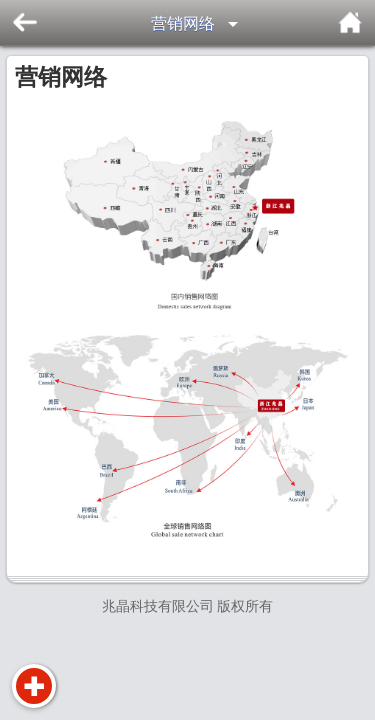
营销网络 (183, 23)
